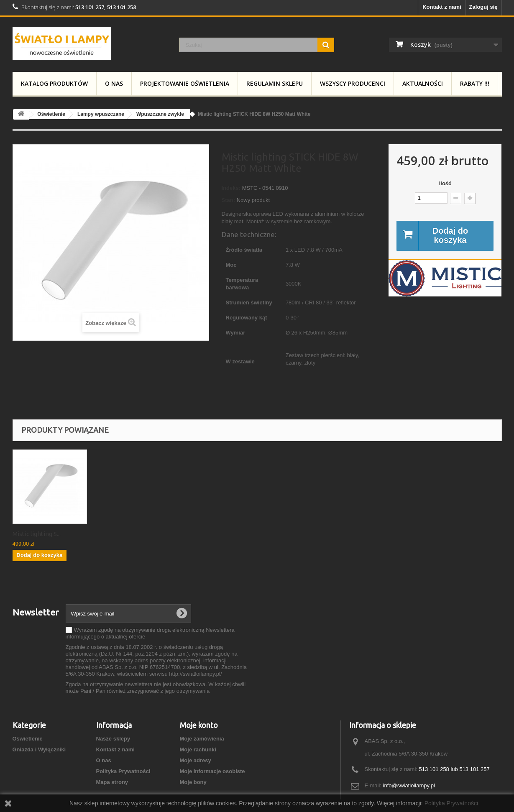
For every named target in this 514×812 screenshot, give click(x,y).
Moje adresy (196, 760)
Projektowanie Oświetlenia (185, 83)
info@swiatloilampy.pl (409, 785)
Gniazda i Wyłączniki (39, 749)
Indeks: (231, 188)
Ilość (445, 183)
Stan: (229, 200)
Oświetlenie (28, 739)
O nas (114, 83)
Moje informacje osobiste (212, 771)
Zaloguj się (483, 7)
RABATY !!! (475, 83)
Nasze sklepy (113, 739)
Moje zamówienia (202, 739)
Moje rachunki (198, 749)
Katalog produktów (54, 83)
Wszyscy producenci (353, 83)
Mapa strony (112, 782)
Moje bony (193, 782)
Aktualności (423, 83)
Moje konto (199, 725)
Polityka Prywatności (123, 771)
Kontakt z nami (442, 7)
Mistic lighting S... (37, 534)
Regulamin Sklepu (275, 83)
